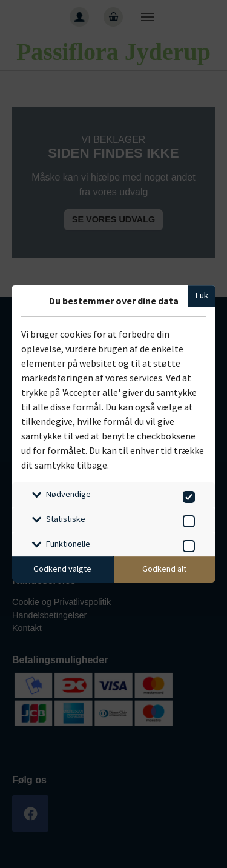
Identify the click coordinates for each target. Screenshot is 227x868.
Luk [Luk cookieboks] (202, 295)
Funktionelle (68, 544)
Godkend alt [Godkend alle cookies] (164, 569)
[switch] (187, 495)
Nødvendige (68, 494)
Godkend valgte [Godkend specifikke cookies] (62, 569)
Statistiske (66, 519)
